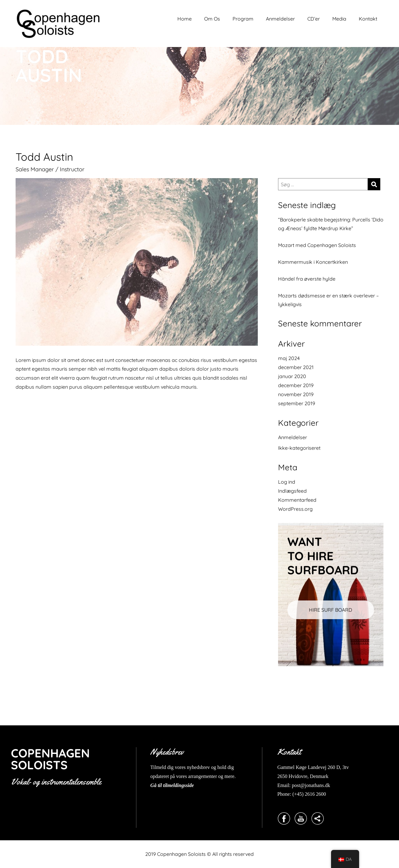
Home (185, 19)
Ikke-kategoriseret (299, 448)
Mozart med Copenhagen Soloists (317, 245)
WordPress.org (295, 509)
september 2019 (297, 403)
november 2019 (296, 394)
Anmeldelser (280, 19)
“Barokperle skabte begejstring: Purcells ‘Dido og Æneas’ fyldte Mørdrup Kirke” (331, 224)
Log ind (287, 482)
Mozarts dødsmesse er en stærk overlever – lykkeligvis (328, 300)
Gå (153, 785)
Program (243, 19)
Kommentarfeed (297, 500)
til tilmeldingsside (175, 785)
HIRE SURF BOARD (331, 610)
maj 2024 (289, 358)
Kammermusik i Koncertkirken (313, 262)
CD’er (314, 19)
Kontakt (368, 19)
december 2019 (296, 385)
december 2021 (296, 367)
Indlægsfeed (292, 491)
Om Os (212, 19)
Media (339, 19)
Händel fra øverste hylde (307, 279)
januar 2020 (292, 376)
